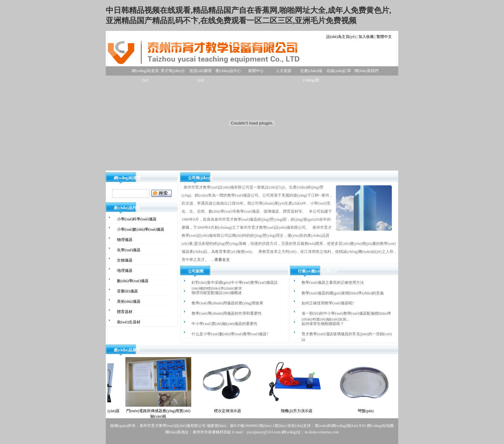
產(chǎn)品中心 (228, 71)
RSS (362, 426)
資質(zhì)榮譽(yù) (201, 72)
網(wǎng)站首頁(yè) (145, 72)
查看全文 (222, 260)
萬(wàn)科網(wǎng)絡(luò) (337, 426)
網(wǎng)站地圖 (380, 426)
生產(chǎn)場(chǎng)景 (311, 72)
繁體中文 (384, 37)
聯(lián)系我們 (366, 71)
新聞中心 (256, 71)
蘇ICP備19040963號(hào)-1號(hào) (258, 426)
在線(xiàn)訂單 (339, 71)
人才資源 (283, 71)
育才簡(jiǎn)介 (173, 71)
